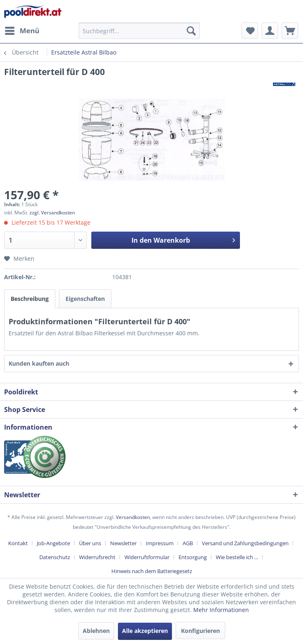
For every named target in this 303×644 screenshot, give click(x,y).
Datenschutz (55, 557)
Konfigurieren (200, 631)
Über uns (90, 543)
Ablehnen (96, 631)
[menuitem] (22, 31)
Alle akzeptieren (145, 631)
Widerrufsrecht (97, 557)
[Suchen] (191, 31)
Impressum (160, 543)
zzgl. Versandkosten (52, 213)
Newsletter (123, 543)
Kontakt (18, 543)
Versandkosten (133, 517)
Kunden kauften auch (39, 363)
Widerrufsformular (147, 557)
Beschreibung (30, 299)
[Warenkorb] (290, 31)
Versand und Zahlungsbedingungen (245, 543)
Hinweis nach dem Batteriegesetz (152, 571)
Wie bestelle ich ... (237, 557)
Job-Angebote (53, 543)
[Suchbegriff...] (139, 31)
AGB (188, 543)
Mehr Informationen (221, 610)
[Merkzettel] (250, 31)
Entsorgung (193, 557)
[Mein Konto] (270, 31)
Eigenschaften (85, 299)
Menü (22, 30)
